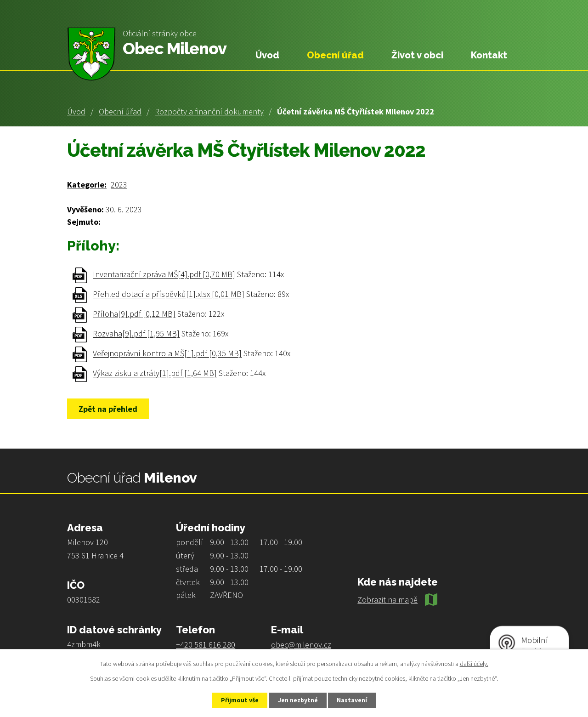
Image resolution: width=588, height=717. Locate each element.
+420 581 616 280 (206, 645)
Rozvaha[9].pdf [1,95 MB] (136, 334)
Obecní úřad (120, 111)
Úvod (76, 111)
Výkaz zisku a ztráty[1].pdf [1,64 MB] (155, 373)
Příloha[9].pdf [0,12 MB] (134, 314)
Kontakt (489, 55)
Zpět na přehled (109, 409)
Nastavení (354, 700)
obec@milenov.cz (301, 645)
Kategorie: (87, 185)
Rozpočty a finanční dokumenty (209, 111)
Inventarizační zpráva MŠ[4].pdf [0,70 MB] (164, 275)
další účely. (474, 663)
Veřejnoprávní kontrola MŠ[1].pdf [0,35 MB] (167, 354)
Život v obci (417, 55)
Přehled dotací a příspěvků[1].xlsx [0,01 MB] (169, 294)
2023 (119, 185)
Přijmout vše (238, 700)
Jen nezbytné (298, 700)
